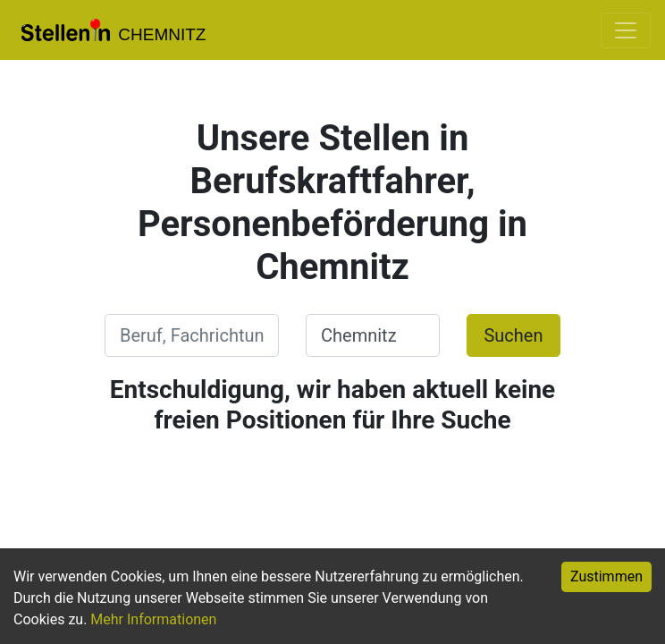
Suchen (513, 335)
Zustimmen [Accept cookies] (606, 576)
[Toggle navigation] (626, 30)
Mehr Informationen (153, 619)
